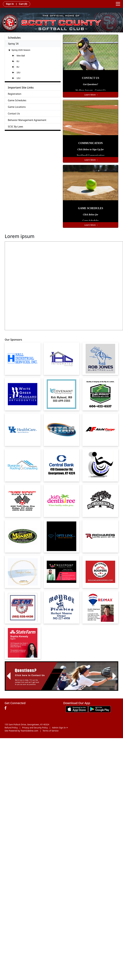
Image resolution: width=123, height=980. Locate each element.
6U (18, 61)
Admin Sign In (60, 728)
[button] (9, 676)
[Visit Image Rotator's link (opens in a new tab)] (61, 676)
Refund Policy (11, 728)
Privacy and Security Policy (35, 728)
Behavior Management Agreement (27, 120)
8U (18, 67)
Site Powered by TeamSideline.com (21, 731)
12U (18, 78)
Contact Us (14, 114)
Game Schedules (17, 100)
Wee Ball (21, 56)
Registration (15, 94)
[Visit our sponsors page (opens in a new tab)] (23, 359)
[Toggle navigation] (118, 4)
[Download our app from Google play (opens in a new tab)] (100, 709)
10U (18, 73)
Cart (23, 4)
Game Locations (17, 107)
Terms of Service (51, 731)
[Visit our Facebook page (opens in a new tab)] (6, 708)
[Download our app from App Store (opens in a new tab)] (77, 709)
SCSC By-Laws (15, 127)
